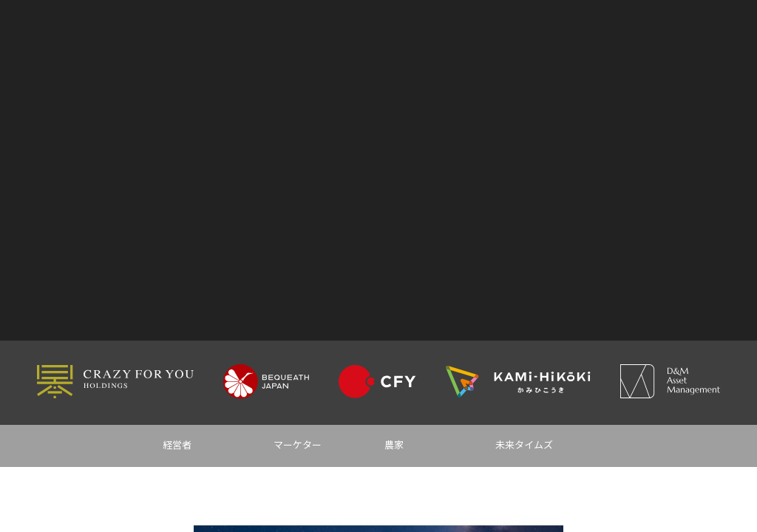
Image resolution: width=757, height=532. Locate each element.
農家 (394, 446)
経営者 (177, 446)
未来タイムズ (524, 446)
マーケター (298, 446)
